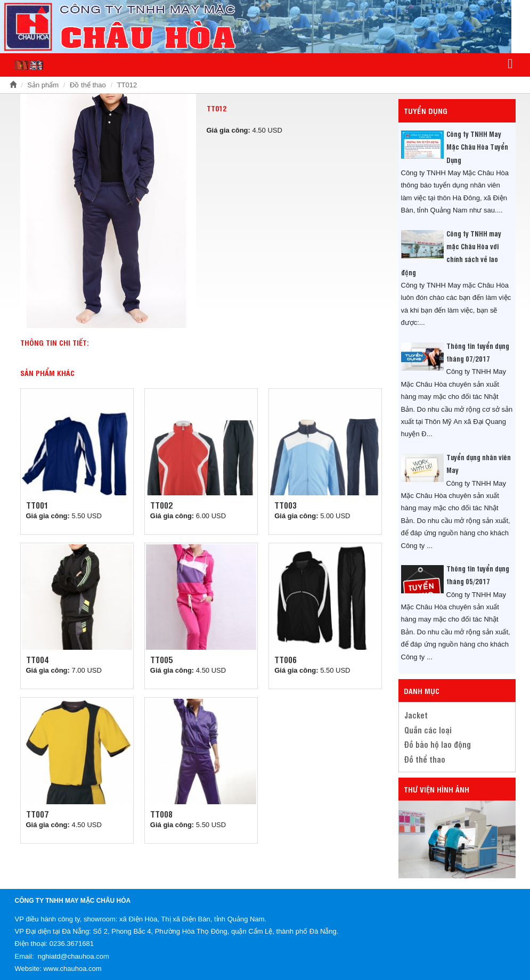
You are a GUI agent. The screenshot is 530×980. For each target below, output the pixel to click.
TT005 (161, 659)
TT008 (161, 814)
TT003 (286, 505)
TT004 (37, 659)
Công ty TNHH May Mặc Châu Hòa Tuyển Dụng (477, 147)
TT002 (161, 505)
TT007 (37, 814)
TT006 (286, 659)
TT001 (37, 505)
